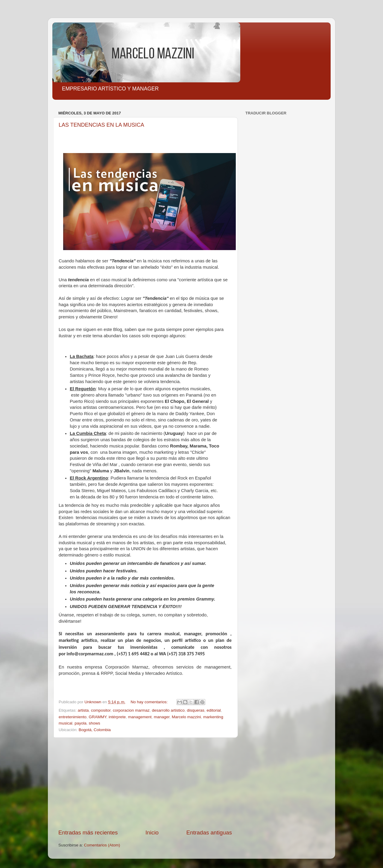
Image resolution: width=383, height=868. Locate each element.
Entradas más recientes (88, 833)
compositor (101, 710)
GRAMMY (98, 717)
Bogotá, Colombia (95, 730)
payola (80, 723)
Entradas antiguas (209, 833)
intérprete (117, 717)
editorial (214, 710)
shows (95, 723)
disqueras (196, 710)
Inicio (152, 833)
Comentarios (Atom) (102, 845)
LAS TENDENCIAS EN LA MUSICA (101, 125)
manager (162, 717)
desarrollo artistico (168, 710)
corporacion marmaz (131, 710)
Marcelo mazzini (186, 717)
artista (83, 710)
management (140, 717)
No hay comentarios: (150, 702)
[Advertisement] (145, 783)
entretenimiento (73, 717)
